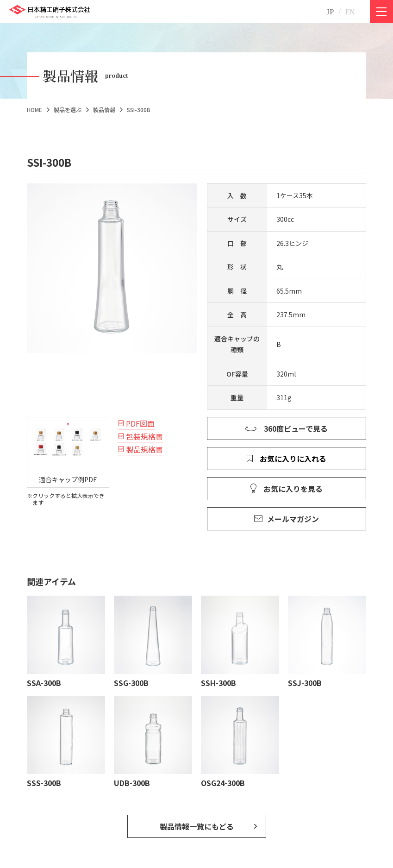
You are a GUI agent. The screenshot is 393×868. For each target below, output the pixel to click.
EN (350, 12)
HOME (34, 110)
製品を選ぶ (68, 110)
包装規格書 (144, 436)
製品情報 (104, 110)
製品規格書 (144, 449)
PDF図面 (140, 423)
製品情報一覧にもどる (197, 826)
